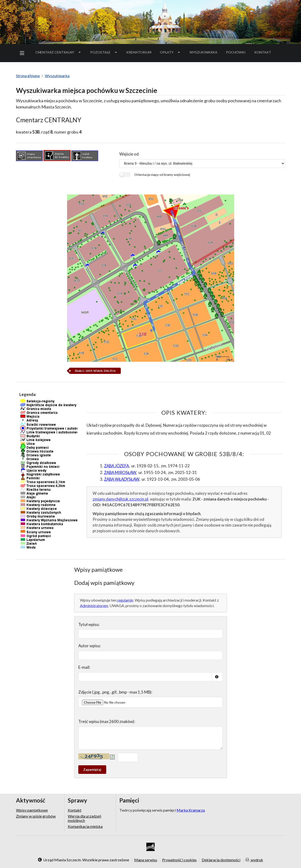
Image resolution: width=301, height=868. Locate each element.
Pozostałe (104, 52)
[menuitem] (23, 53)
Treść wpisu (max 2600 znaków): (107, 721)
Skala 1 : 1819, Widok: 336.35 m (95, 371)
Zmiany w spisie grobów (36, 816)
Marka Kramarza (191, 810)
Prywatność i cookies (179, 860)
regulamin (125, 600)
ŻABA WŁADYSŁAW (122, 479)
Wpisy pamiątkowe (32, 810)
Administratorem (94, 606)
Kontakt (263, 52)
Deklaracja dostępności (221, 860)
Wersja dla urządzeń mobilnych (84, 818)
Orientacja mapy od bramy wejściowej (162, 175)
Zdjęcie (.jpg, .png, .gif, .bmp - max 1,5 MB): (115, 692)
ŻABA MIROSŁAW (120, 472)
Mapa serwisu (146, 860)
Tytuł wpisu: (89, 624)
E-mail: (84, 667)
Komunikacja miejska (85, 826)
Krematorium (139, 52)
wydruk (254, 860)
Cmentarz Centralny (58, 52)
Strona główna (28, 76)
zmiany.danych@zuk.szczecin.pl (120, 499)
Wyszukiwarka (203, 52)
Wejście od (129, 154)
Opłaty (170, 52)
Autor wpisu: (90, 646)
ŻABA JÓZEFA (116, 466)
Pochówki (237, 53)
